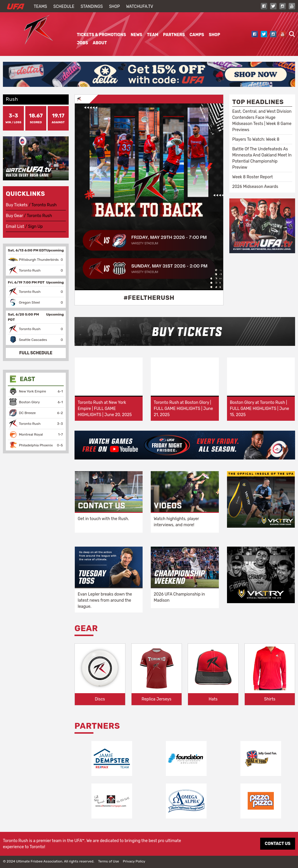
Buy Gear (14, 216)
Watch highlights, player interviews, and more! (176, 522)
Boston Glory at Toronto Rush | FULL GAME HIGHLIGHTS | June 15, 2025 (260, 409)
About (100, 43)
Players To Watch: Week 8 (256, 139)
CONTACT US (278, 844)
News (136, 35)
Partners (174, 35)
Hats (213, 699)
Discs (100, 699)
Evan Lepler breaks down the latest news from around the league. (105, 600)
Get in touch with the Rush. (103, 519)
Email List (15, 227)
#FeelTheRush (149, 298)
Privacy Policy (134, 861)
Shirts (270, 699)
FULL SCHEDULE (36, 353)
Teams (40, 7)
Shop (115, 7)
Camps (197, 35)
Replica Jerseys (157, 699)
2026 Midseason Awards (255, 187)
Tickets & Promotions (101, 35)
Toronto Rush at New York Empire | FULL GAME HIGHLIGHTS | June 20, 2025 (105, 409)
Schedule (64, 7)
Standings (92, 7)
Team (153, 35)
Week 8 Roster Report (253, 177)
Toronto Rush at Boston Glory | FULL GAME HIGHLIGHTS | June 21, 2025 (183, 409)
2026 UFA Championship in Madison (179, 597)
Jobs (82, 43)
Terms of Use (109, 861)
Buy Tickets (17, 205)
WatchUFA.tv (140, 7)
